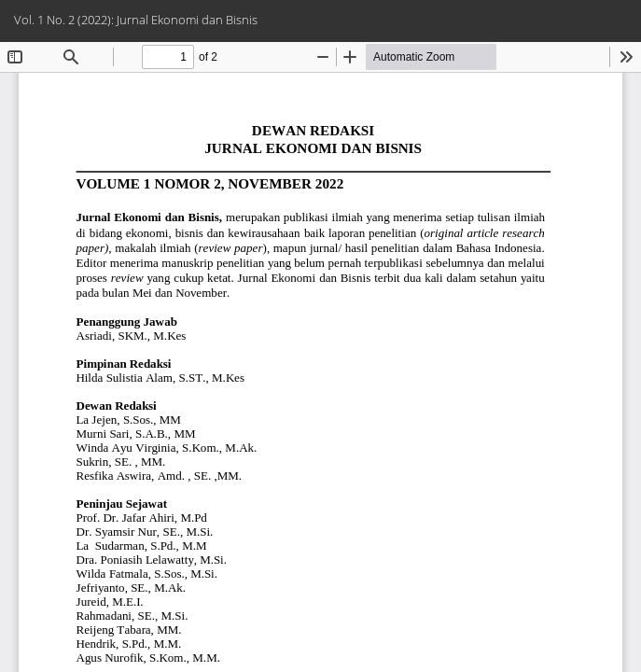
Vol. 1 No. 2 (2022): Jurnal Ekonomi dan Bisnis (136, 20)
